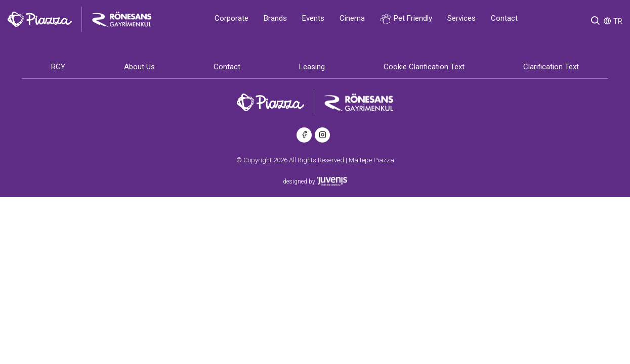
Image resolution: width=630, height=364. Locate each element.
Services (461, 18)
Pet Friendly (406, 19)
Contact (504, 18)
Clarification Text (551, 67)
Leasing (312, 67)
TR (618, 21)
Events (313, 18)
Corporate (232, 18)
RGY (58, 67)
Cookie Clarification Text (424, 67)
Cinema (352, 18)
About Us (139, 67)
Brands (275, 18)
